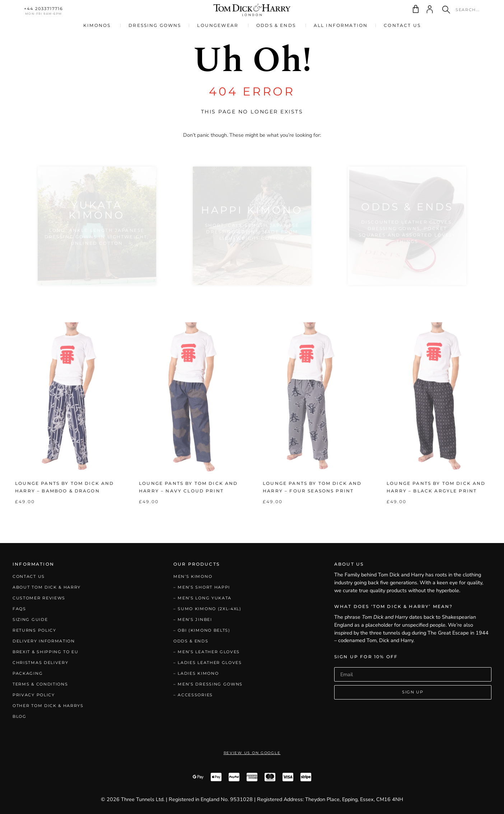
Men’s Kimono (193, 576)
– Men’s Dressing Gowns (208, 684)
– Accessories (193, 695)
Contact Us (29, 576)
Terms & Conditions (40, 684)
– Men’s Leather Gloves (207, 652)
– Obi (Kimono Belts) (202, 630)
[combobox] (463, 10)
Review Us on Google (252, 753)
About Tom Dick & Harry (47, 587)
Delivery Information (44, 641)
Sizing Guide (30, 619)
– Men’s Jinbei (193, 619)
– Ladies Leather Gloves (208, 663)
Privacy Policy (34, 695)
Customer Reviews (39, 598)
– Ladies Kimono (196, 673)
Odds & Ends (191, 641)
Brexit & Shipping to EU (46, 652)
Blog (20, 716)
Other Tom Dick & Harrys (48, 706)
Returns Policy (34, 630)
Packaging (28, 673)
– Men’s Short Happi (202, 587)
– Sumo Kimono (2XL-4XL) (207, 609)
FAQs (19, 609)
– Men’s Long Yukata (202, 598)
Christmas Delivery (40, 663)
